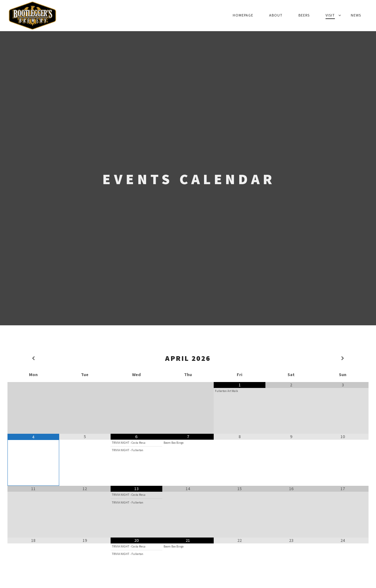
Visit (330, 15)
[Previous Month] (33, 358)
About (276, 15)
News (356, 15)
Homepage (243, 15)
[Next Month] (343, 358)
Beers (304, 15)
